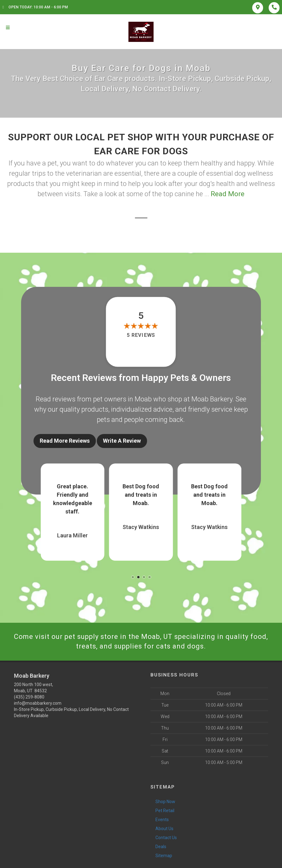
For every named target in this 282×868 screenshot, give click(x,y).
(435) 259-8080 (29, 697)
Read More (228, 194)
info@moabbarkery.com (38, 703)
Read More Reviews (65, 441)
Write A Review (122, 441)
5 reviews (141, 335)
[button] (133, 577)
